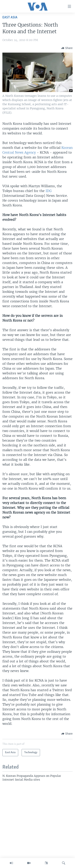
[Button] (67, 48)
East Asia (10, 17)
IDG (49, 191)
